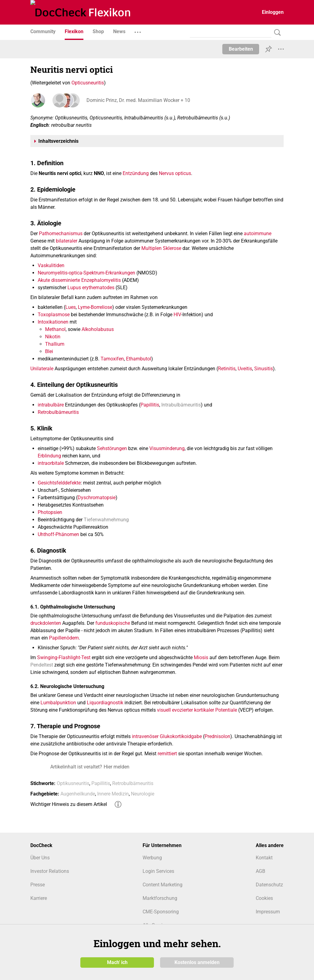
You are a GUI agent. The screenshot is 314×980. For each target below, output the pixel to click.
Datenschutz (269, 885)
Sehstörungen (112, 448)
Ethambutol (139, 359)
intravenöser (145, 736)
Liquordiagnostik (105, 703)
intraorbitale (51, 463)
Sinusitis (264, 369)
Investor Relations (50, 871)
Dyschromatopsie (97, 498)
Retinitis (227, 369)
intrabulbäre (51, 405)
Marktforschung (160, 898)
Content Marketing (163, 885)
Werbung (152, 858)
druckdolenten (46, 623)
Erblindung (49, 456)
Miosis (201, 657)
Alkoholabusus (98, 329)
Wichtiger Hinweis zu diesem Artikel (69, 804)
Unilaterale (42, 369)
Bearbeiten (241, 49)
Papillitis (150, 405)
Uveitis (245, 369)
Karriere (39, 898)
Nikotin (53, 337)
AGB (260, 871)
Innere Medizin (113, 794)
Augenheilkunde (78, 794)
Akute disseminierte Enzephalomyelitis (79, 280)
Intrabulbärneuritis (181, 405)
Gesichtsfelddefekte (59, 483)
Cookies (264, 898)
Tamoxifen (112, 359)
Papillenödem (64, 638)
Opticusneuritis (88, 83)
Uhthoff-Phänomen (58, 534)
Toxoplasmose (54, 315)
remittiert (167, 754)
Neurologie (143, 794)
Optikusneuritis (73, 783)
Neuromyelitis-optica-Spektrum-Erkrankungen (86, 273)
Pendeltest (42, 665)
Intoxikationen (53, 322)
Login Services (158, 871)
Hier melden (117, 767)
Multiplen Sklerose (161, 248)
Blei (49, 351)
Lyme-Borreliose (95, 307)
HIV (177, 315)
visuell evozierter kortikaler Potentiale (197, 710)
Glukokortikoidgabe (181, 736)
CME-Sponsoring (161, 912)
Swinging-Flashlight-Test (64, 657)
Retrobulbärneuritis (58, 412)
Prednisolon (217, 736)
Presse (38, 885)
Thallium (55, 344)
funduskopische (113, 623)
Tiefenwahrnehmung (106, 520)
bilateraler (67, 241)
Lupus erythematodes (91, 288)
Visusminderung (167, 448)
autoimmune (258, 233)
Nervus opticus (175, 173)
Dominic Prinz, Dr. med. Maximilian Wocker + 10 (137, 100)
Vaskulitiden (51, 265)
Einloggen (273, 12)
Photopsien (50, 512)
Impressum (268, 912)
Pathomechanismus (61, 233)
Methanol (55, 329)
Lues (71, 307)
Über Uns (40, 858)
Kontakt (264, 858)
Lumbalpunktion (58, 703)
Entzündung (136, 173)
